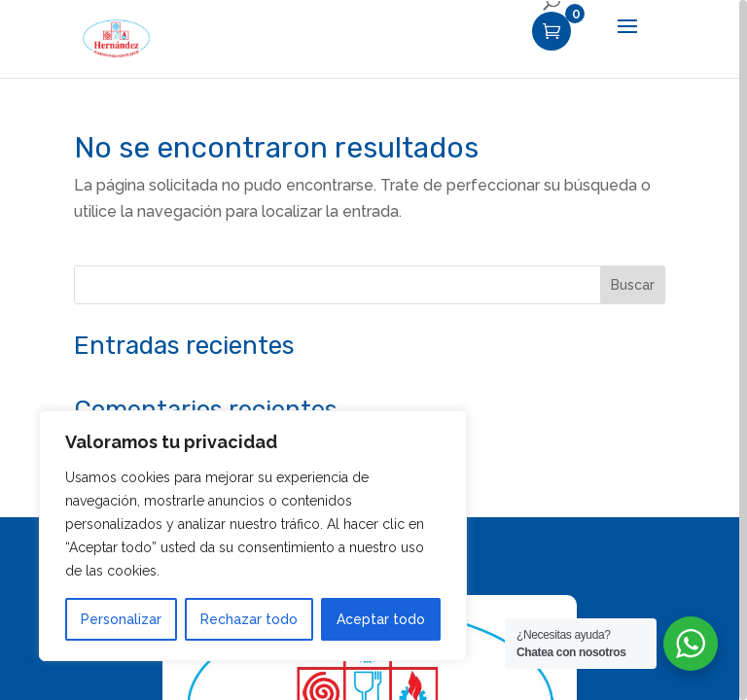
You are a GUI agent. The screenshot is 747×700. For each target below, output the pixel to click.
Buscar (633, 285)
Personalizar (121, 619)
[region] (373, 350)
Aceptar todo (381, 619)
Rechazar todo (249, 619)
